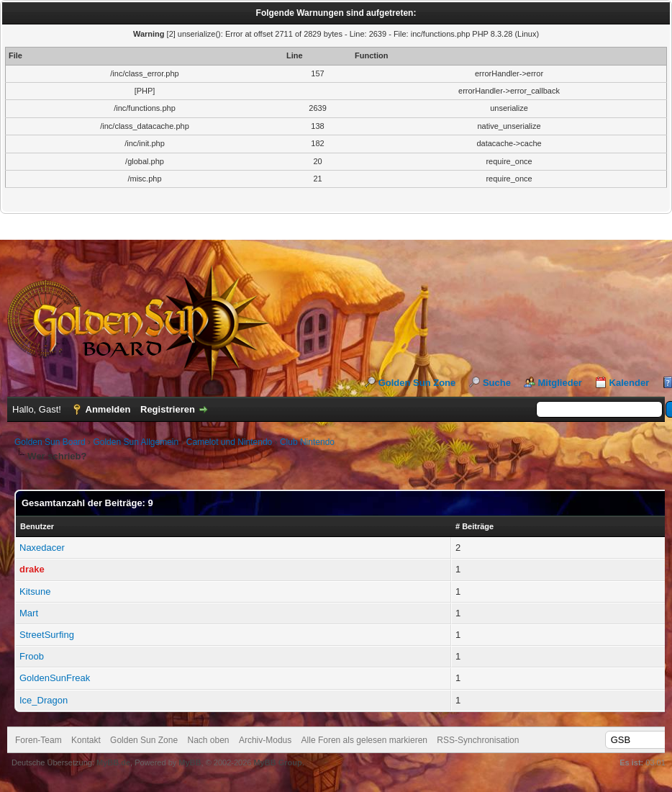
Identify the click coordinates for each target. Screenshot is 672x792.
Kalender (630, 383)
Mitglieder (560, 383)
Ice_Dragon (44, 700)
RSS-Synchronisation (478, 740)
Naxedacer (42, 548)
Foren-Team (38, 740)
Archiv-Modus (265, 740)
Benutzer (37, 526)
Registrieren (168, 409)
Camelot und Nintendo (229, 442)
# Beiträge (475, 526)
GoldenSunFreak (55, 678)
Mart (29, 613)
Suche (497, 383)
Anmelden (108, 409)
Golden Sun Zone (417, 383)
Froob (32, 656)
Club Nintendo (307, 442)
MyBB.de (113, 762)
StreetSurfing (47, 635)
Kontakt (86, 740)
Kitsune (35, 591)
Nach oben (209, 740)
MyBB (190, 762)
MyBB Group (277, 762)
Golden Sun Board (50, 442)
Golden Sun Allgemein (136, 442)
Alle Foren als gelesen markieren (364, 740)
